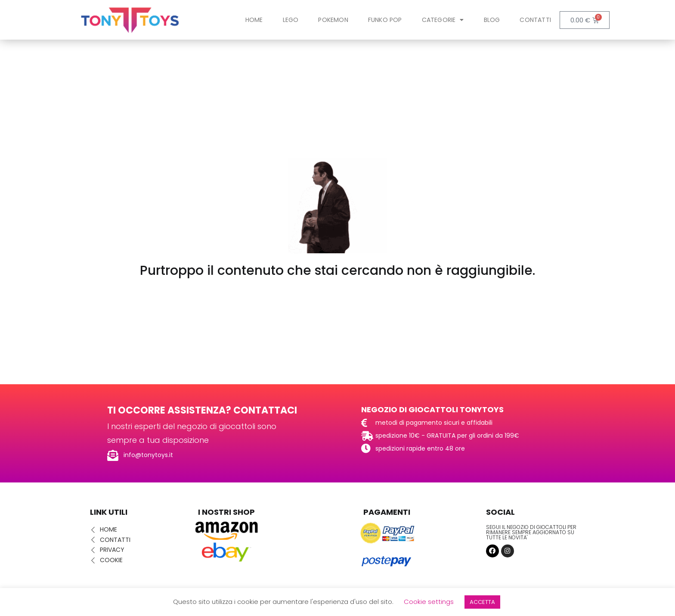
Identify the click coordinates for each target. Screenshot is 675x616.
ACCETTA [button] (482, 602)
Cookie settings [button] (429, 602)
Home (254, 20)
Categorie (443, 20)
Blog (492, 20)
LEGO (291, 20)
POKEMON (333, 20)
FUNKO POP (385, 20)
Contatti (535, 20)
